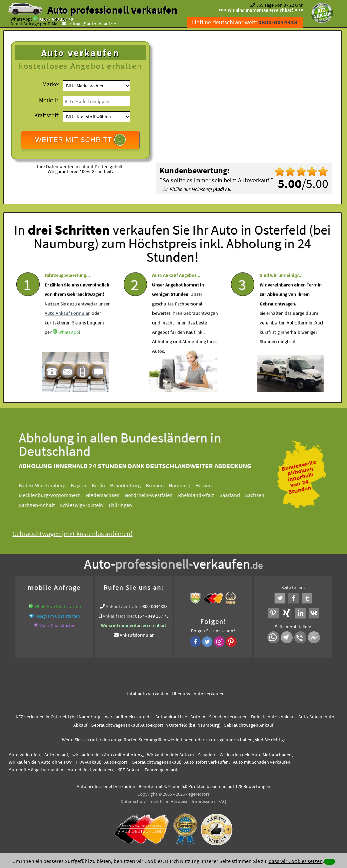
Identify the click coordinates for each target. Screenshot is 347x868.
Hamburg (186, 485)
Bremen (161, 485)
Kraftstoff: (47, 115)
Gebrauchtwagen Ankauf (249, 725)
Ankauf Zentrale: (123, 606)
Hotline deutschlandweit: (245, 22)
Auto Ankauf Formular (67, 333)
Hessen (210, 485)
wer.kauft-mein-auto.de (128, 717)
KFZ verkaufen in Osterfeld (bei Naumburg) (59, 717)
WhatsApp (69, 352)
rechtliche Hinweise (169, 801)
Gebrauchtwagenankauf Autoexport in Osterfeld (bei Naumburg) (156, 725)
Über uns (181, 694)
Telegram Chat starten (57, 616)
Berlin (105, 485)
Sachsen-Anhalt (43, 505)
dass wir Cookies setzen (296, 861)
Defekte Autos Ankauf (273, 717)
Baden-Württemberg (49, 485)
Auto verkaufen (209, 694)
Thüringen (127, 505)
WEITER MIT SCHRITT (80, 140)
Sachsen (261, 495)
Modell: (48, 100)
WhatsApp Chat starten (58, 606)
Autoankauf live (171, 717)
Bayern (85, 485)
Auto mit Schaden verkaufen (219, 717)
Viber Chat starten (57, 625)
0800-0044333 (154, 606)
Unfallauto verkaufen (147, 694)
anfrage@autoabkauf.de (92, 24)
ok (330, 861)
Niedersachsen (109, 495)
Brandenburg (132, 485)
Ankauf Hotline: (118, 616)
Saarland (236, 495)
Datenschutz (133, 801)
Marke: (51, 84)
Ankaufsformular (137, 635)
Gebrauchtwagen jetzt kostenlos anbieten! (79, 533)
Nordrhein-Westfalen (156, 495)
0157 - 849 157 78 (56, 19)
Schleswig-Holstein (88, 505)
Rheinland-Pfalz (203, 495)
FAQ (222, 801)
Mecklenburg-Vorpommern (56, 495)
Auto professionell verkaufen (112, 10)
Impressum (203, 801)
